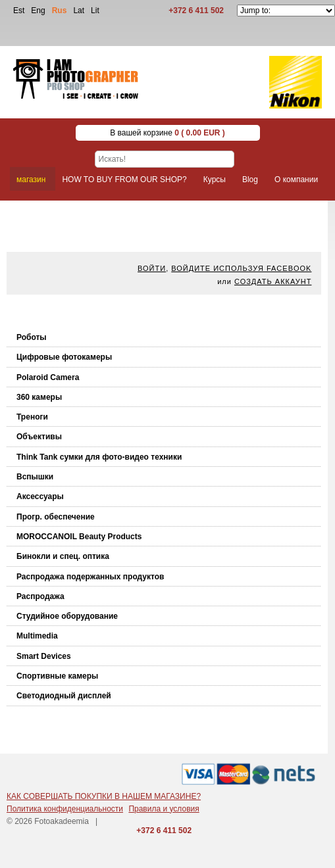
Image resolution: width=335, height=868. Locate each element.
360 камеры (39, 397)
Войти (152, 268)
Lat (79, 11)
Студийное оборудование (67, 616)
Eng (38, 11)
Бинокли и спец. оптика (63, 556)
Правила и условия (164, 809)
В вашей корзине (167, 133)
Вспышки (35, 477)
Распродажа (40, 596)
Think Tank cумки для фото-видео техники (99, 457)
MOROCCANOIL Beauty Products (79, 537)
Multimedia (37, 636)
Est (19, 11)
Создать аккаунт (273, 281)
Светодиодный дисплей (64, 696)
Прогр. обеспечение (56, 517)
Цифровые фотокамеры (64, 357)
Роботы (32, 337)
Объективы (39, 437)
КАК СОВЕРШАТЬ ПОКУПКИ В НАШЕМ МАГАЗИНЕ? (104, 796)
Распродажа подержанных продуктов (90, 577)
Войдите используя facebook (241, 268)
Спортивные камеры (57, 676)
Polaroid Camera (48, 377)
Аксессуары (40, 496)
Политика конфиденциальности (65, 809)
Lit (95, 11)
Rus (60, 11)
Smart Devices (44, 656)
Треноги (32, 417)
